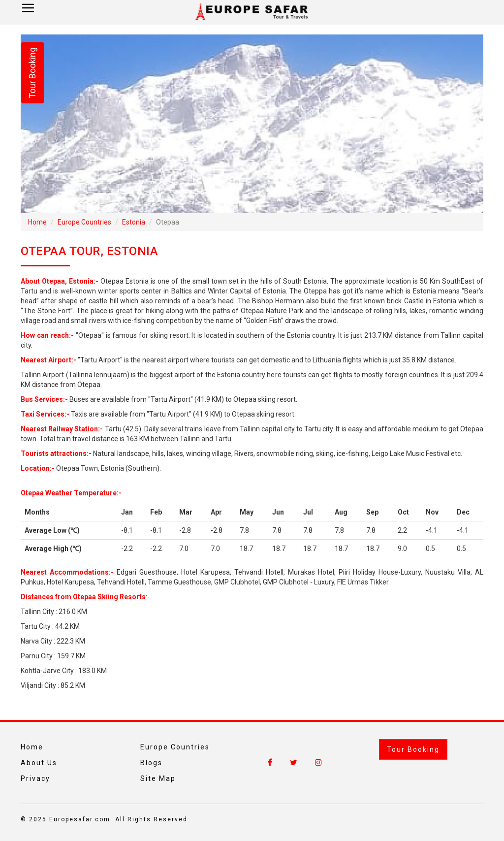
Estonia (134, 222)
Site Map (158, 778)
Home (37, 222)
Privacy (35, 778)
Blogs (151, 763)
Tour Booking (413, 749)
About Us (39, 763)
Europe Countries (84, 222)
